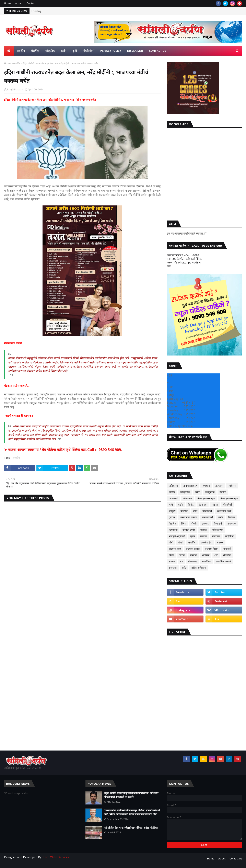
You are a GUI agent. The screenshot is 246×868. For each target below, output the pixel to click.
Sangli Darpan (15, 89)
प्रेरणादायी (218, 524)
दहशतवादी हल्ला (224, 511)
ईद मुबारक (210, 492)
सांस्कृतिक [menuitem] (50, 51)
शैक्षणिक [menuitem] (35, 51)
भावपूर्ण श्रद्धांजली (177, 536)
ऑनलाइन (188, 498)
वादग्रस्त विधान (212, 549)
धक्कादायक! (207, 517)
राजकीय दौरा (206, 543)
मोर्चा (171, 543)
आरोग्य (172, 492)
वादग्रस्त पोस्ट (175, 549)
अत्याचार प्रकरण (190, 486)
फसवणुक (232, 524)
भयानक (203, 530)
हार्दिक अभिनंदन (199, 568)
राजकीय (17, 63)
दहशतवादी (207, 511)
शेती (216, 555)
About (19, 3)
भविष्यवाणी (217, 530)
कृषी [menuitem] (75, 51)
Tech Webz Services (56, 857)
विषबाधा (193, 555)
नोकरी (194, 524)
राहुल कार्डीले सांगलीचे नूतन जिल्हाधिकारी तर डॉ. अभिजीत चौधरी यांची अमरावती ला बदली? (131, 795)
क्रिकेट (191, 505)
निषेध (184, 524)
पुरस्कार (205, 524)
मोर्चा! (181, 543)
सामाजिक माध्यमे (223, 561)
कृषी (171, 505)
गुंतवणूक (203, 505)
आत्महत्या (219, 486)
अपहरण (206, 486)
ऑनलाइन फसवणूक (206, 498)
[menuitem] (9, 51)
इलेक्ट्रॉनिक (185, 492)
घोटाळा (215, 505)
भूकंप (192, 536)
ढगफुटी (172, 511)
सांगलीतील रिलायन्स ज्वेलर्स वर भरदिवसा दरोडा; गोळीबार (131, 828)
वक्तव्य (220, 543)
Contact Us (236, 859)
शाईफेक (206, 555)
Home (8, 3)
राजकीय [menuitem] (21, 51)
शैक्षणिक (227, 555)
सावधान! (173, 568)
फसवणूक (173, 530)
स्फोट (184, 568)
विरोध (182, 555)
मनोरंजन (216, 536)
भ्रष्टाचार (203, 536)
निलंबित (172, 524)
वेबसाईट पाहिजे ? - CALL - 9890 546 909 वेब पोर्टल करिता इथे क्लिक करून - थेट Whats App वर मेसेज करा (184, 261)
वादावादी (227, 549)
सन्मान (172, 561)
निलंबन (232, 517)
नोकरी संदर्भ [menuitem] (89, 51)
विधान (172, 555)
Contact (31, 3)
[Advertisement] (204, 173)
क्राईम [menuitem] (64, 51)
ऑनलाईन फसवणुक (229, 498)
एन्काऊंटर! (173, 498)
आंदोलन (232, 486)
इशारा (197, 492)
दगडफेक (184, 511)
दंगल (195, 511)
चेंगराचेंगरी (228, 505)
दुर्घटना (172, 517)
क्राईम (180, 505)
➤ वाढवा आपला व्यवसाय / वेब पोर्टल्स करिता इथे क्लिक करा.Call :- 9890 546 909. (63, 450)
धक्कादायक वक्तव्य (188, 517)
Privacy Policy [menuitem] (111, 51)
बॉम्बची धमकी (189, 530)
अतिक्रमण (173, 486)
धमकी (221, 517)
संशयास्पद (192, 561)
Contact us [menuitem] (158, 51)
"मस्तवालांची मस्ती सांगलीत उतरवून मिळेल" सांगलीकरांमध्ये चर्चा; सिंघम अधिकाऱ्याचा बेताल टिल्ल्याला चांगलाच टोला (132, 812)
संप (181, 561)
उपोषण (223, 492)
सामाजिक (206, 561)
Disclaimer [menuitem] (135, 51)
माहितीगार (229, 536)
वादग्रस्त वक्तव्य (193, 549)
